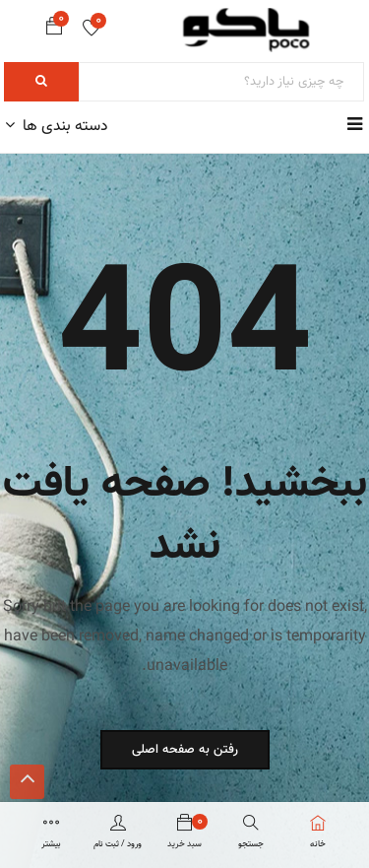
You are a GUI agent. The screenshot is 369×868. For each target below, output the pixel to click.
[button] (54, 31)
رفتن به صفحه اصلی (185, 750)
